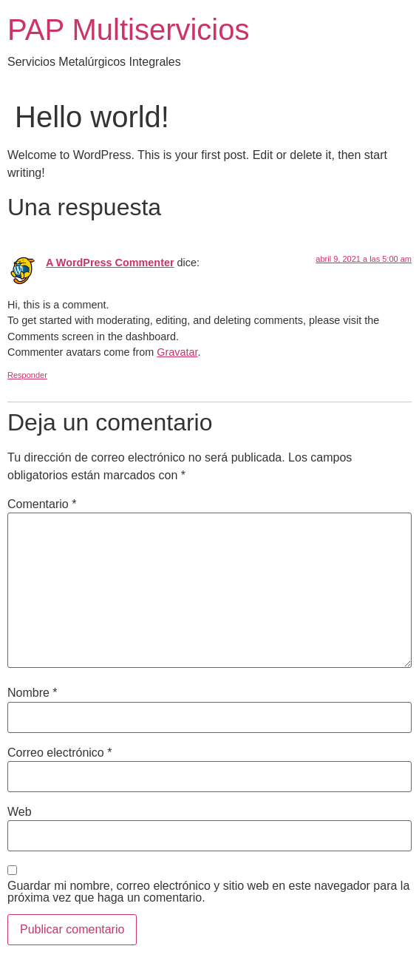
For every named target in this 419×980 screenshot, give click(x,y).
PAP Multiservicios (129, 30)
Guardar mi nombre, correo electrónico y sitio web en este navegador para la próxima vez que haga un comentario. (208, 892)
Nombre (33, 693)
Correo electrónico (59, 753)
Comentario (42, 504)
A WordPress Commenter (110, 263)
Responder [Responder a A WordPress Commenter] (27, 375)
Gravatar (177, 352)
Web (20, 812)
